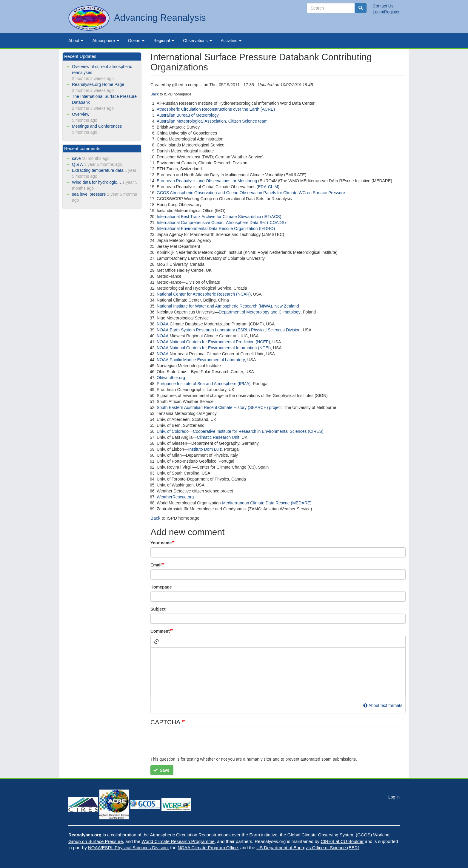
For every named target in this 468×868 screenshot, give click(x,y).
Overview (81, 114)
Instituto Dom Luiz (205, 449)
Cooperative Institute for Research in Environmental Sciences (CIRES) (258, 431)
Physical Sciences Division (276, 330)
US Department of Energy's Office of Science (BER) (308, 848)
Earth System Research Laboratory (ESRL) (210, 330)
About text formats (383, 705)
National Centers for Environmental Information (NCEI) (220, 348)
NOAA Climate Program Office (208, 848)
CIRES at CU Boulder (342, 841)
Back (155, 518)
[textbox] (278, 673)
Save (161, 770)
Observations (197, 41)
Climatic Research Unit (218, 437)
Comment (160, 631)
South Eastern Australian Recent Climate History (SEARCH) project (219, 407)
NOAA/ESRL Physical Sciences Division (128, 848)
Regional (164, 41)
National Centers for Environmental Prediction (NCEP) (220, 342)
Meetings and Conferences (97, 126)
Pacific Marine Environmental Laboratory (207, 360)
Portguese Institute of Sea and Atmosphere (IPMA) (204, 384)
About (76, 41)
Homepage (161, 587)
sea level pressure (89, 194)
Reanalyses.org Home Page (98, 84)
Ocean (136, 41)
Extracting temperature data (98, 170)
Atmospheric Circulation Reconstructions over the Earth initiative (214, 835)
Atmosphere (106, 41)
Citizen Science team (248, 121)
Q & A (77, 164)
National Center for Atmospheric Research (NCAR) (204, 294)
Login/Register (386, 12)
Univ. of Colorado (173, 431)
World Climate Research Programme (178, 841)
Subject (158, 609)
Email (156, 565)
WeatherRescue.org (175, 497)
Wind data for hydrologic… (97, 182)
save (76, 158)
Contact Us (383, 6)
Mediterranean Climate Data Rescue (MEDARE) (267, 503)
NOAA (163, 324)
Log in (394, 797)
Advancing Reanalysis (160, 18)
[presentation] (196, 745)
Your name (161, 543)
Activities (231, 41)
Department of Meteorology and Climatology (260, 312)
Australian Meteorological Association (191, 121)
